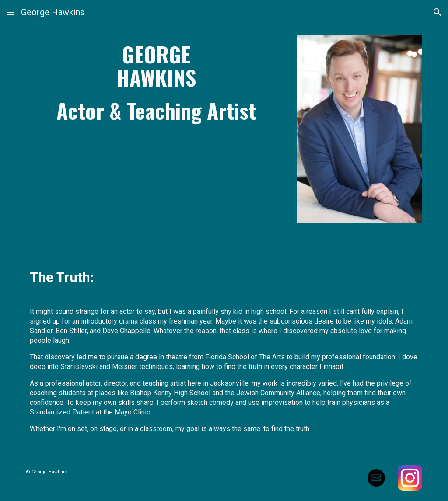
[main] (156, 82)
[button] (10, 12)
